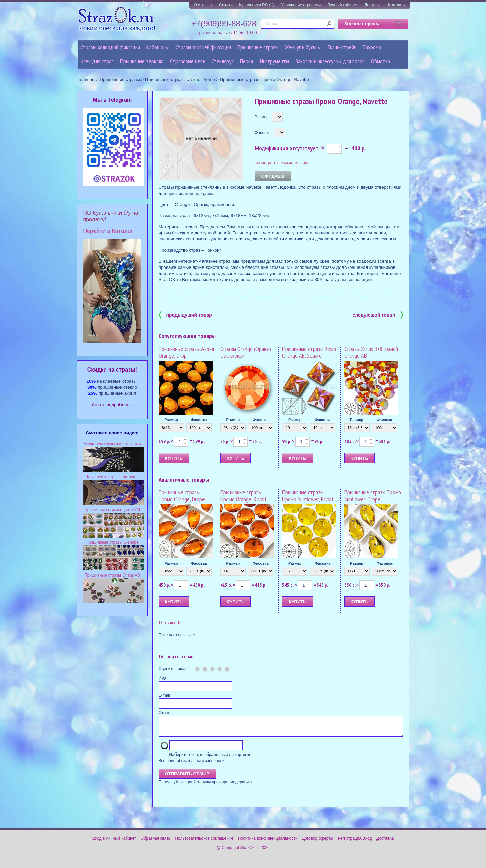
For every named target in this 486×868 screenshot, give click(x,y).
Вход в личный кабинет (114, 842)
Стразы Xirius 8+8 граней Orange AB (371, 352)
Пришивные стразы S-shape (112, 542)
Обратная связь (156, 842)
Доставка (373, 5)
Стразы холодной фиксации (110, 47)
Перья (247, 61)
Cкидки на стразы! (112, 370)
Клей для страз (97, 61)
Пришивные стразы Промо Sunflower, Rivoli (308, 496)
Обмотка (381, 61)
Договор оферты (318, 842)
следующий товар (378, 315)
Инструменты (274, 61)
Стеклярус (223, 61)
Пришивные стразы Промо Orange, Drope (182, 496)
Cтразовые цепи (188, 61)
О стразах (203, 5)
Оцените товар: (173, 669)
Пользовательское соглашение (204, 842)
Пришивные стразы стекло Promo (180, 80)
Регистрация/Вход (355, 842)
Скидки (226, 5)
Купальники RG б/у (257, 5)
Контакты (397, 5)
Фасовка (263, 133)
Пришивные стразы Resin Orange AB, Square (309, 352)
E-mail (164, 695)
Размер (262, 117)
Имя (163, 678)
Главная (86, 80)
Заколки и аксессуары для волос (330, 61)
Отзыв (165, 713)
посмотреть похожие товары (281, 163)
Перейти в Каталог (108, 231)
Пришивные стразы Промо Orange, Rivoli (243, 496)
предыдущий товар (185, 315)
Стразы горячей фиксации (203, 47)
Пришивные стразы (258, 47)
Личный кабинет (343, 5)
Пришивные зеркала (142, 61)
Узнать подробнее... (112, 404)
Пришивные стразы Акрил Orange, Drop (186, 352)
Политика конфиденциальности (268, 842)
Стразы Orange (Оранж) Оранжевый (246, 352)
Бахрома (372, 47)
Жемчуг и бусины (303, 47)
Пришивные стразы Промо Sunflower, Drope (373, 496)
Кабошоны (158, 47)
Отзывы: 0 (169, 622)
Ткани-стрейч (342, 47)
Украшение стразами (301, 5)
